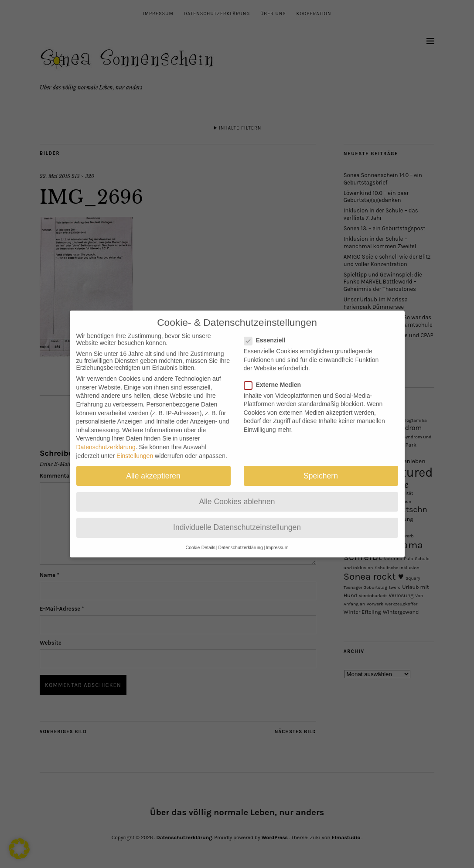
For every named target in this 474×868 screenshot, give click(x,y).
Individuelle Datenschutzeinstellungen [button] (237, 519)
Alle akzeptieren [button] (153, 467)
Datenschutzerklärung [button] (241, 539)
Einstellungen (135, 447)
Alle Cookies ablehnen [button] (237, 493)
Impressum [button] (277, 539)
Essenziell (268, 332)
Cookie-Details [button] (201, 539)
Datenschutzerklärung (106, 439)
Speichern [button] (321, 467)
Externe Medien (276, 376)
